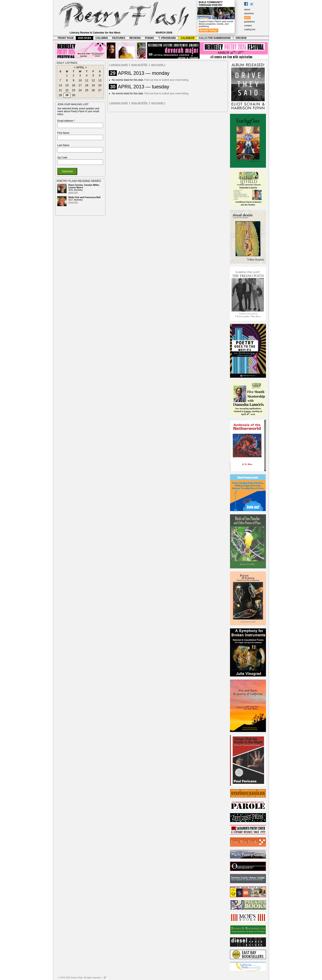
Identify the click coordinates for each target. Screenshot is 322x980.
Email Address (66, 121)
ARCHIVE (241, 38)
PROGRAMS (167, 38)
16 (74, 85)
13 (100, 80)
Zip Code (62, 158)
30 (74, 95)
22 (67, 90)
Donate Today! (208, 30)
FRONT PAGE (66, 38)
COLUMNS (102, 38)
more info (73, 192)
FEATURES (119, 38)
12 (93, 80)
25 (87, 90)
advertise (249, 13)
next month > (158, 65)
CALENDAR (188, 38)
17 (80, 85)
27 (100, 90)
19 (93, 85)
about (247, 9)
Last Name (63, 145)
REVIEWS (135, 38)
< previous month (118, 65)
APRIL (80, 67)
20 (100, 85)
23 (74, 90)
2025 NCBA (85, 38)
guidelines (250, 22)
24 (80, 90)
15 (67, 85)
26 (93, 90)
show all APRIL (139, 65)
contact (248, 25)
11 (87, 80)
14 (60, 85)
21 (60, 90)
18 (87, 85)
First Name (63, 133)
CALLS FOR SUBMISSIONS (215, 38)
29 (67, 95)
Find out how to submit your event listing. (167, 80)
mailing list (250, 29)
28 (60, 95)
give (247, 17)
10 (80, 80)
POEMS (149, 38)
